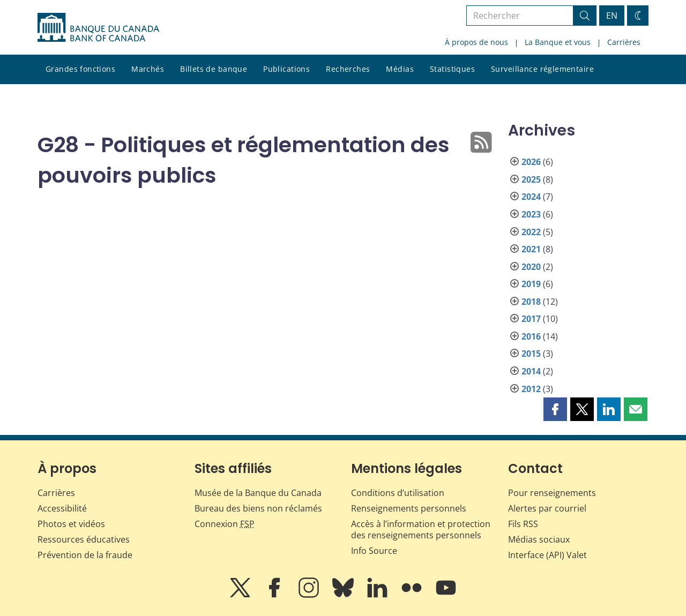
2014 (531, 371)
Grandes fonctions (80, 69)
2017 (531, 319)
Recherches (348, 69)
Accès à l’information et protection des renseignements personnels (421, 529)
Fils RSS (523, 524)
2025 (531, 179)
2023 (531, 214)
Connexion (225, 524)
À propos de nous (476, 42)
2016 (531, 336)
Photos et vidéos (71, 524)
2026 (531, 162)
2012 (531, 389)
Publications (286, 69)
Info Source (374, 551)
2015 (531, 354)
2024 (531, 197)
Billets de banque (214, 69)
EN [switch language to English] (612, 16)
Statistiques (452, 69)
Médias (400, 69)
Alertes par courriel (547, 508)
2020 (531, 267)
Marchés (148, 69)
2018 (531, 302)
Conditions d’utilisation (398, 493)
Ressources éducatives (84, 539)
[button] (555, 409)
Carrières (624, 42)
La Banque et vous (558, 42)
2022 (531, 232)
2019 (531, 284)
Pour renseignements (552, 493)
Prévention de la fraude (85, 555)
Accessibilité (62, 508)
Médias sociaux (539, 539)
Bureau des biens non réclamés (258, 508)
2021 (531, 249)
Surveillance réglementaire (542, 69)
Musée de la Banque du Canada (258, 493)
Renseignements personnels (409, 508)
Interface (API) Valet (547, 555)
